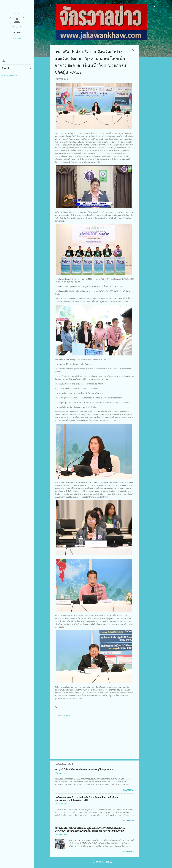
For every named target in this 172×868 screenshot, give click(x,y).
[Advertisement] (148, 81)
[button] (133, 50)
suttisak (17, 32)
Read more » (129, 790)
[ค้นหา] (155, 7)
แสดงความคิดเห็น (64, 716)
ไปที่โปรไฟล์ (17, 39)
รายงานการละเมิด (10, 75)
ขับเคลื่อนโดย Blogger (103, 862)
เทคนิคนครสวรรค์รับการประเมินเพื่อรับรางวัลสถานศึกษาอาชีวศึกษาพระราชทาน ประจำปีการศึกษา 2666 (86, 799)
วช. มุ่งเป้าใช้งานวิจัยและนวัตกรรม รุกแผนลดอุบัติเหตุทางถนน (84, 770)
